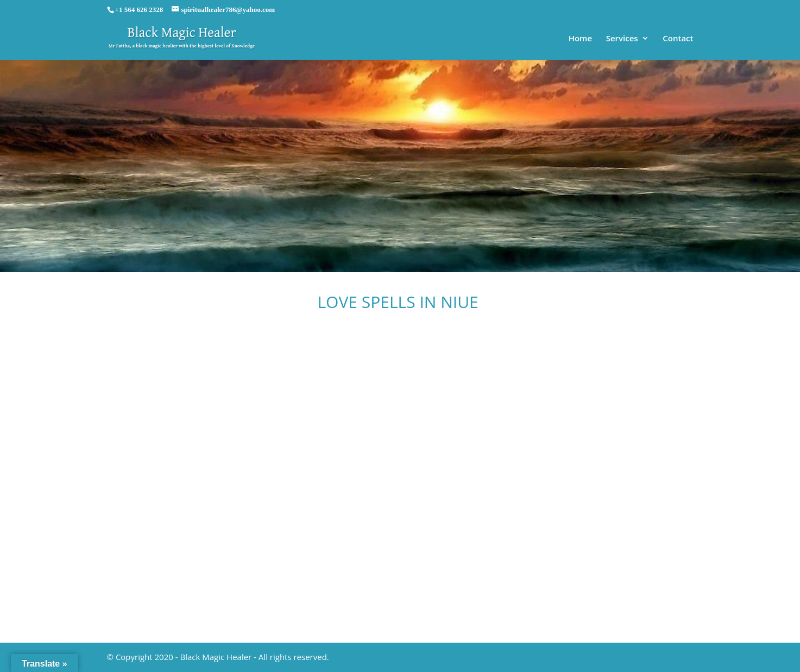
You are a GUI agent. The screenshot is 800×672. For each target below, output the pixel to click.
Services (622, 39)
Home (580, 39)
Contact (678, 39)
